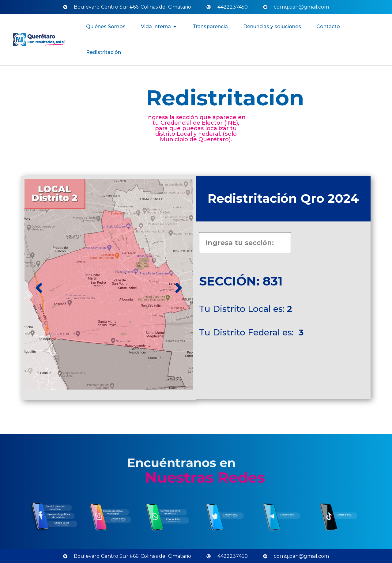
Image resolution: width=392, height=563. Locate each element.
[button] (175, 27)
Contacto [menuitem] (328, 26)
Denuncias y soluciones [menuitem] (272, 26)
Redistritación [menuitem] (104, 52)
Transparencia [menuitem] (210, 26)
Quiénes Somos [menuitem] (106, 26)
